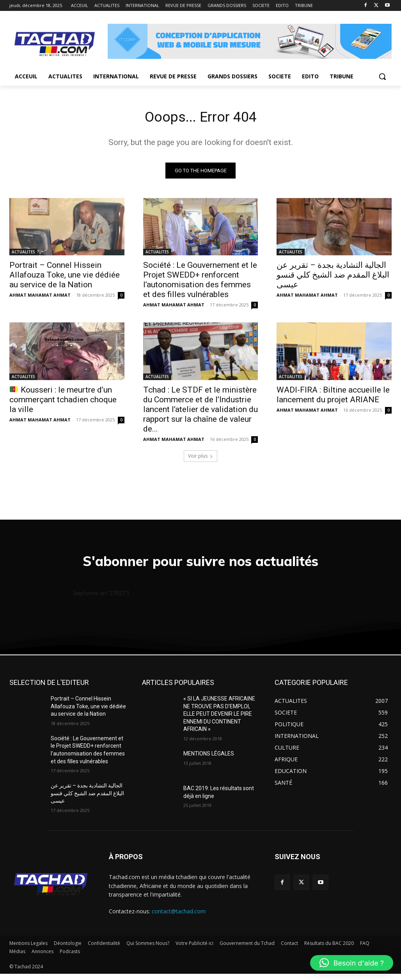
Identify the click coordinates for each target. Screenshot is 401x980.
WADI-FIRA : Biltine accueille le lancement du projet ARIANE (333, 397)
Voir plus (200, 458)
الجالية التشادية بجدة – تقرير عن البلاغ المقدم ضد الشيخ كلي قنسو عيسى (333, 277)
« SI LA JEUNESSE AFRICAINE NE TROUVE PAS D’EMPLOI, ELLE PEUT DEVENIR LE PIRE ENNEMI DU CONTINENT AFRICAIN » (219, 720)
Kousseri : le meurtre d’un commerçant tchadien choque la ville (63, 402)
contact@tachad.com (179, 918)
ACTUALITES (23, 254)
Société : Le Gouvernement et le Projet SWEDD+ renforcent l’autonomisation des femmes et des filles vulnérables (200, 282)
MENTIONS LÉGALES (209, 760)
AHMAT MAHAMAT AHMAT (40, 297)
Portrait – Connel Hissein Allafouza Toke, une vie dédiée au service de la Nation (65, 277)
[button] (382, 76)
